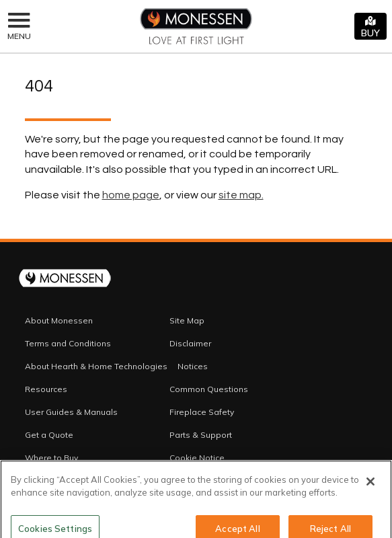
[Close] (370, 488)
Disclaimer (190, 343)
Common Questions (209, 389)
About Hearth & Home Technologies (96, 366)
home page (131, 195)
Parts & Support (201, 435)
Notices (193, 366)
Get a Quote (49, 435)
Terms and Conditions (68, 343)
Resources (46, 389)
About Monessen (59, 320)
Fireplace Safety (202, 412)
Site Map (187, 320)
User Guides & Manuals (71, 412)
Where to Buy (51, 458)
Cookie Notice (197, 458)
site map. (241, 195)
